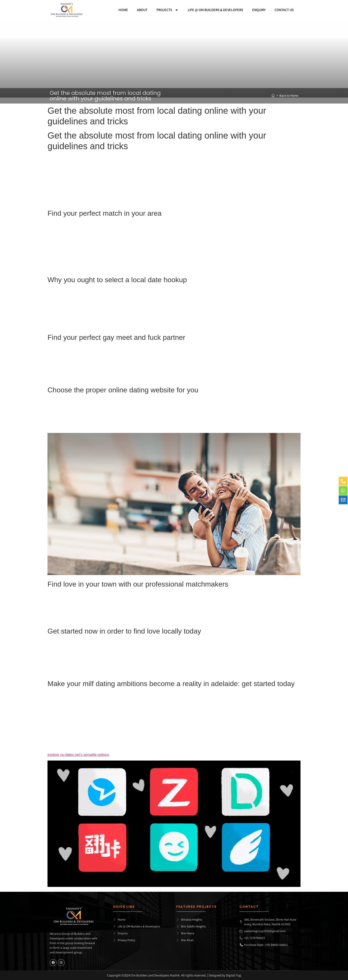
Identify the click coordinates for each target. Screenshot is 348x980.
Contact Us (284, 10)
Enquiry (259, 10)
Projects (168, 10)
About (142, 10)
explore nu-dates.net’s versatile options (78, 755)
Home (123, 10)
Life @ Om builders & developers (216, 10)
